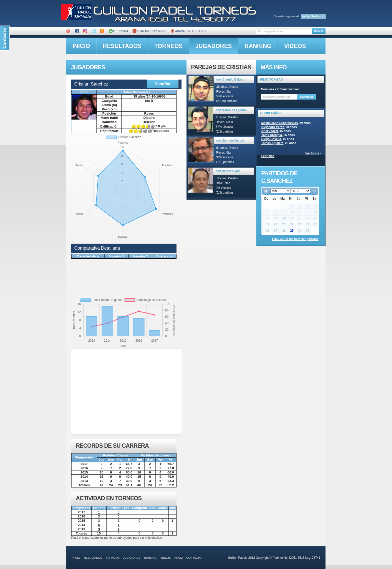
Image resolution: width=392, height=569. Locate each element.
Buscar (319, 31)
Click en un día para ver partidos (295, 239)
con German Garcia (230, 141)
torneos (168, 46)
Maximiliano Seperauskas (279, 123)
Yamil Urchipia (272, 135)
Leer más (268, 156)
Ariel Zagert (270, 131)
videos (295, 46)
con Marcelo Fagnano (231, 110)
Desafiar (163, 84)
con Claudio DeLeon (231, 80)
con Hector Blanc (228, 171)
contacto (194, 558)
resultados (122, 46)
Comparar (307, 97)
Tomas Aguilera (272, 143)
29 (292, 231)
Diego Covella (271, 139)
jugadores (214, 46)
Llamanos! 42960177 (149, 31)
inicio (81, 46)
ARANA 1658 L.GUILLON (188, 31)
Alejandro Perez (273, 127)
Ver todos (312, 153)
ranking (258, 46)
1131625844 (118, 31)
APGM (178, 558)
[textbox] (284, 31)
